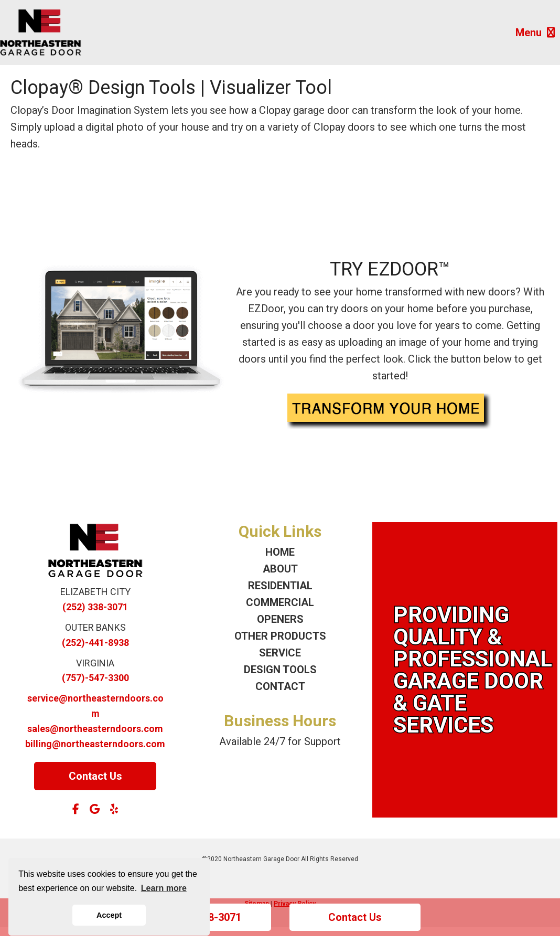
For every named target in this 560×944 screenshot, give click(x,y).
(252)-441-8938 (95, 643)
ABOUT (280, 569)
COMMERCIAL (280, 602)
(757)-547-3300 (95, 678)
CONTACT (280, 686)
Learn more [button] (164, 888)
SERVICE (280, 653)
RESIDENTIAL (280, 586)
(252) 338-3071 (95, 607)
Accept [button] (109, 915)
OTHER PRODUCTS (280, 636)
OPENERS (280, 619)
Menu (535, 33)
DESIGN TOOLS (280, 670)
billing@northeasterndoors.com (95, 744)
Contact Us (355, 917)
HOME (280, 552)
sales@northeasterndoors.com (95, 729)
